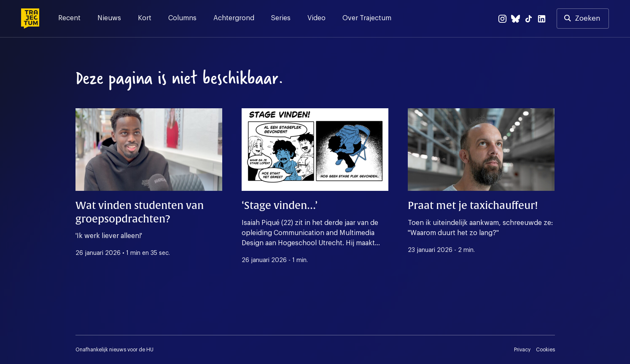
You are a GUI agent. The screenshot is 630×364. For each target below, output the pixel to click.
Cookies (545, 350)
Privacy (522, 350)
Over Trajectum (367, 18)
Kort (145, 18)
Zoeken (587, 18)
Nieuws (109, 18)
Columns (182, 18)
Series (281, 18)
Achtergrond (234, 18)
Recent (69, 18)
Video (316, 18)
